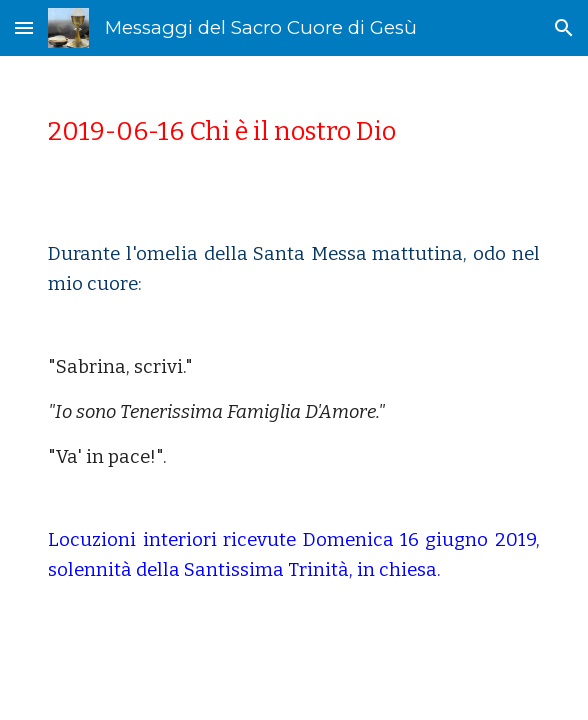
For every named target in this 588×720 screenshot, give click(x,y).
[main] (293, 132)
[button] (24, 27)
